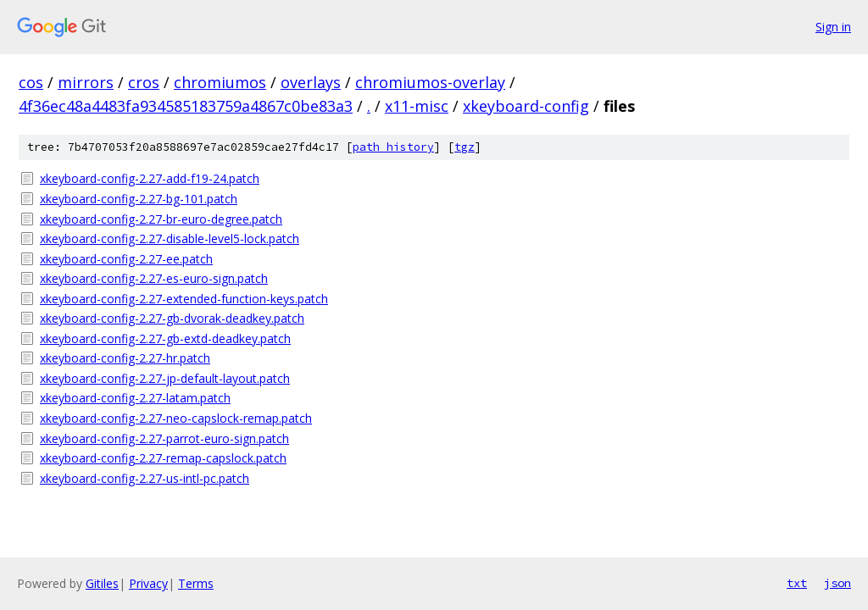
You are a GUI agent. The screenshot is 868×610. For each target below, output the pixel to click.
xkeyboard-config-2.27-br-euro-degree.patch (161, 219)
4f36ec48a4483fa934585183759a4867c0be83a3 (186, 106)
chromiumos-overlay (430, 82)
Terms (196, 583)
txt (797, 583)
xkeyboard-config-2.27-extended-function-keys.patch (184, 299)
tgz (465, 147)
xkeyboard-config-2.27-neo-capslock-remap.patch (176, 418)
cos (31, 82)
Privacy (148, 583)
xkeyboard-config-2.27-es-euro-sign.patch (154, 278)
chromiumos (220, 82)
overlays (311, 82)
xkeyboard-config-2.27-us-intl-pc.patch (145, 478)
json (837, 583)
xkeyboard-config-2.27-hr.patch (125, 358)
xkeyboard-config (526, 106)
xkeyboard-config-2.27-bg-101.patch (139, 199)
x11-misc (417, 106)
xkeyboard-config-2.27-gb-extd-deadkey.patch (165, 338)
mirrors (86, 82)
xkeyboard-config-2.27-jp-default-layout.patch (165, 378)
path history (393, 147)
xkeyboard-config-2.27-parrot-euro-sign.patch (164, 438)
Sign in (833, 27)
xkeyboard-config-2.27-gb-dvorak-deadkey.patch (172, 318)
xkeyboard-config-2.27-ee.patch (126, 259)
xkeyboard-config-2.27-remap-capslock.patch (163, 458)
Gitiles (102, 583)
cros (144, 82)
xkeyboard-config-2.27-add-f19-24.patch (150, 178)
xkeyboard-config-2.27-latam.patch (135, 398)
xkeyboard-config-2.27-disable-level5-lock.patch (170, 238)
